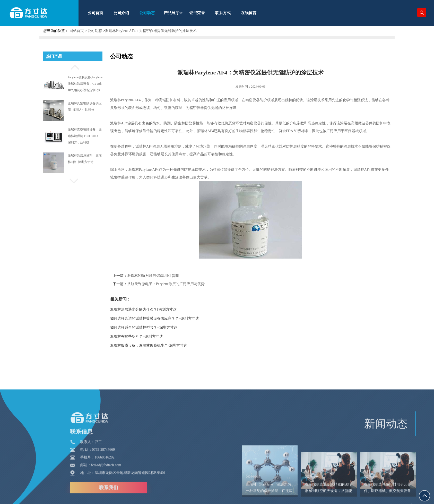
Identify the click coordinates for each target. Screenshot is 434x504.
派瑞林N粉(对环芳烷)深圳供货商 (162, 276)
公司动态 (95, 31)
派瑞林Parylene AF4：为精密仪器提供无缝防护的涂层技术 (151, 31)
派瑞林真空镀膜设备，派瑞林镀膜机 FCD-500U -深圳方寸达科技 (85, 136)
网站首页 (77, 31)
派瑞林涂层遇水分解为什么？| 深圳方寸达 (152, 309)
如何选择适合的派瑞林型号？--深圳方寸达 (153, 327)
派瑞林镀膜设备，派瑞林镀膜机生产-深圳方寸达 (158, 345)
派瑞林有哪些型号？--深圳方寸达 (146, 336)
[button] (73, 66)
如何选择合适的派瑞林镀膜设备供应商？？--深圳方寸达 (164, 318)
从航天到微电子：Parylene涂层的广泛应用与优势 (175, 284)
